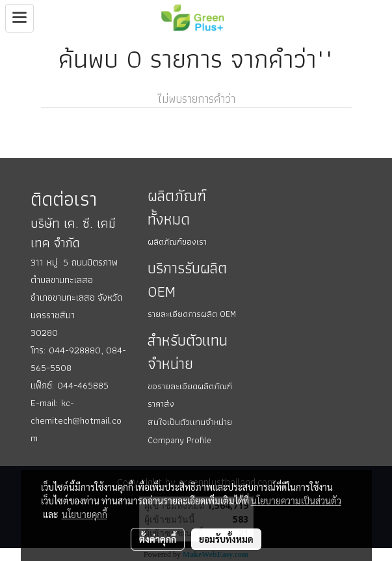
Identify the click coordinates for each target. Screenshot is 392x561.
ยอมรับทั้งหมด (226, 539)
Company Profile (179, 440)
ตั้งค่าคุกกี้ (158, 539)
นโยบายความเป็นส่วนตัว (296, 500)
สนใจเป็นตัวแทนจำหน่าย (190, 422)
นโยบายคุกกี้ (85, 514)
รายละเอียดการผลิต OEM (192, 314)
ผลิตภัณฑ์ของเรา (177, 241)
